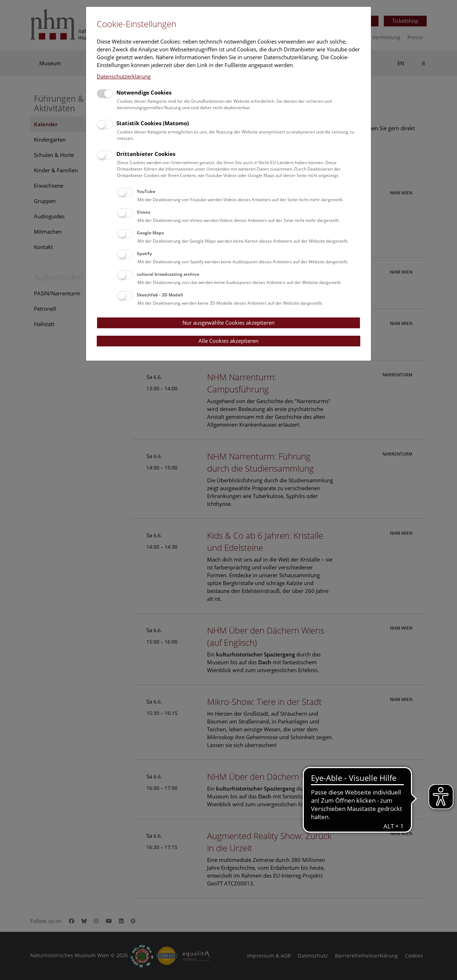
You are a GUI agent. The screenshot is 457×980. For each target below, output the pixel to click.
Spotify (144, 253)
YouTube (146, 191)
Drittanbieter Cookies (146, 154)
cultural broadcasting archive (168, 274)
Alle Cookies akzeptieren (228, 341)
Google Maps (150, 233)
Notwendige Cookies (144, 92)
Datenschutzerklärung (124, 76)
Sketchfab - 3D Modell (160, 295)
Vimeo (144, 212)
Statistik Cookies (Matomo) (153, 123)
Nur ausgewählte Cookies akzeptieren (228, 323)
